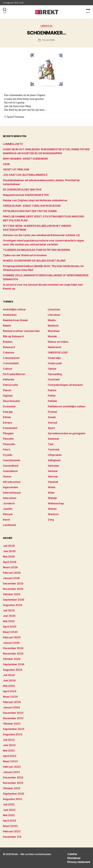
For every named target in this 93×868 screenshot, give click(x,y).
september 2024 (14, 664)
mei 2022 (9, 815)
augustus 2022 (13, 799)
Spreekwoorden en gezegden (66, 433)
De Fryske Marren (14, 374)
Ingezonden (10, 487)
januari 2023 (11, 772)
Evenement (10, 428)
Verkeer (53, 471)
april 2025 (10, 627)
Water (52, 487)
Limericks (47, 26)
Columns (9, 353)
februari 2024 (12, 702)
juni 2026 (9, 551)
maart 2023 (10, 761)
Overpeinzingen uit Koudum (65, 385)
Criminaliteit (11, 363)
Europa (7, 423)
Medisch (53, 326)
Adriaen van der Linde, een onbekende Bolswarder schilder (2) (41, 235)
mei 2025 (9, 621)
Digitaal (8, 396)
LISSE (6, 164)
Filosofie (8, 439)
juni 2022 (9, 810)
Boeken (8, 342)
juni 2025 (9, 616)
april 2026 (10, 562)
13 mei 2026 (48, 40)
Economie (9, 406)
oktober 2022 (12, 788)
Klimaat (8, 514)
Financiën (9, 444)
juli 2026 (9, 546)
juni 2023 (9, 745)
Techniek (54, 450)
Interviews (10, 498)
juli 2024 (9, 675)
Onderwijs (54, 358)
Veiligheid (54, 460)
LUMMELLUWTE (13, 144)
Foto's (7, 450)
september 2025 (14, 600)
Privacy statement (79, 862)
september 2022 (14, 794)
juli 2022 (9, 804)
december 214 (12, 837)
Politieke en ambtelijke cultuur (67, 406)
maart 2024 (10, 697)
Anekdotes (10, 315)
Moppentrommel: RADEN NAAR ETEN (26, 195)
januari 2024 (11, 707)
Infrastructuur (12, 482)
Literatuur (54, 315)
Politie (52, 396)
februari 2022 (12, 831)
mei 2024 (9, 686)
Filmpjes (8, 433)
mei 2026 (9, 557)
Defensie (9, 379)
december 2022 (13, 777)
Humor (7, 476)
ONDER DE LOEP (58, 353)
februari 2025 (12, 637)
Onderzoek (55, 363)
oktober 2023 (12, 724)
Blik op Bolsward (13, 336)
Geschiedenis (12, 460)
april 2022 (9, 821)
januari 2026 (11, 578)
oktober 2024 (12, 659)
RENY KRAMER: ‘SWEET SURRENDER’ (26, 159)
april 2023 (10, 756)
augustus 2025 (13, 605)
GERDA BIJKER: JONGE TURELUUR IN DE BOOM (32, 206)
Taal (51, 444)
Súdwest (53, 439)
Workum (53, 514)
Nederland (55, 347)
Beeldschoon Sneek (15, 320)
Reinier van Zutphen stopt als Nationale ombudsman (35, 200)
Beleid (7, 326)
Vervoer (53, 476)
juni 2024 (9, 680)
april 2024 (10, 691)
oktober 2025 (12, 594)
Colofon (72, 854)
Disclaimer (74, 858)
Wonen (52, 509)
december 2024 (13, 648)
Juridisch (9, 503)
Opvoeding (55, 374)
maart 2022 (10, 826)
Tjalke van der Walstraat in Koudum (25, 255)
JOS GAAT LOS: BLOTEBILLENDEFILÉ (25, 175)
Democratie (10, 385)
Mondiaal (54, 331)
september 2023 (14, 729)
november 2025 (13, 589)
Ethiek (7, 417)
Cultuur (8, 369)
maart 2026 (10, 567)
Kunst (6, 520)
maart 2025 (10, 632)
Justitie (8, 509)
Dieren (7, 390)
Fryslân (8, 455)
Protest (52, 412)
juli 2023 (9, 740)
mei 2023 (9, 751)
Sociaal (52, 423)
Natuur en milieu (58, 342)
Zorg (51, 520)
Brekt (15, 854)
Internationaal (12, 493)
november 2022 (13, 783)
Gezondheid (11, 466)
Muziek (52, 336)
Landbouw (9, 525)
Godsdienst (10, 471)
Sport (51, 428)
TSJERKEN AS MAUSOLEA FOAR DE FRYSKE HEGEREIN (36, 250)
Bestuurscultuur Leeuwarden (21, 331)
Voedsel (53, 482)
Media (52, 320)
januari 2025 (11, 643)
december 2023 (13, 713)
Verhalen (53, 466)
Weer (51, 493)
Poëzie (52, 390)
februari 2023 (12, 767)
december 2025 (13, 583)
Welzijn (52, 498)
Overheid (54, 379)
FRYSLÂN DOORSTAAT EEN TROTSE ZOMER (30, 211)
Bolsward (9, 347)
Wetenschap (56, 503)
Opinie (52, 369)
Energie (8, 412)
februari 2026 (12, 573)
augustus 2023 (13, 734)
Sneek (52, 417)
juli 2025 (9, 610)
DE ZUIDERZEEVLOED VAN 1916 (22, 190)
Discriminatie (11, 401)
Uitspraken (55, 455)
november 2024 (13, 654)
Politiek (52, 401)
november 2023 (13, 718)
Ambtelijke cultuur (14, 309)
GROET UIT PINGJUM (16, 169)
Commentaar (11, 358)
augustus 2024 (13, 670)
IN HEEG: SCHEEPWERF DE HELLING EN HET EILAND (34, 261)
